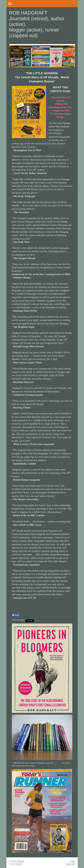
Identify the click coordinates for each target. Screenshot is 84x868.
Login (73, 861)
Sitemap (21, 861)
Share (16, 615)
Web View (71, 864)
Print (13, 861)
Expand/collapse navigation (42, 4)
